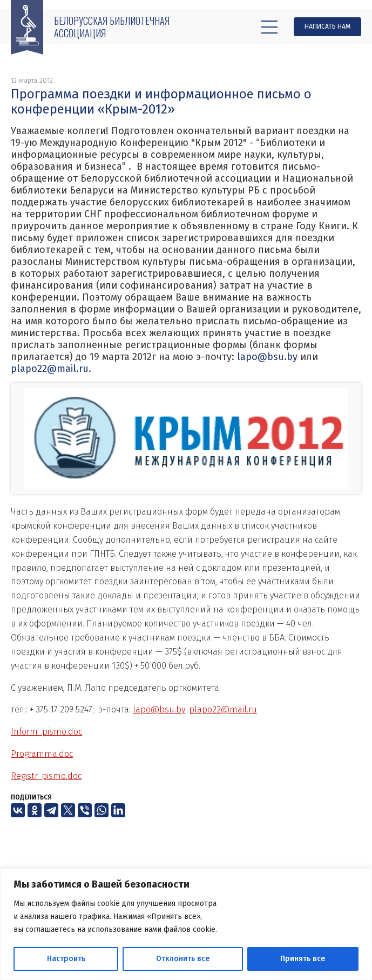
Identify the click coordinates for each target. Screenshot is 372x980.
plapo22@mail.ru (50, 369)
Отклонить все (183, 959)
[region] (186, 924)
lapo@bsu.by (267, 357)
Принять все (303, 959)
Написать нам (327, 26)
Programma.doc (42, 754)
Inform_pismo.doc (46, 732)
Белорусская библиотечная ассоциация (112, 27)
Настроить (66, 959)
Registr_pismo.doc (46, 776)
